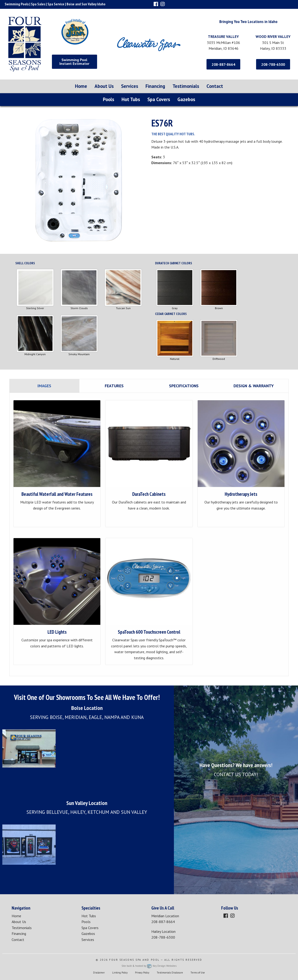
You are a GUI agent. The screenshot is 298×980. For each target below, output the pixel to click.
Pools (108, 99)
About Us (104, 86)
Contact (215, 86)
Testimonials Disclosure (170, 973)
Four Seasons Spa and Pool (134, 960)
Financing (155, 86)
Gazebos (186, 99)
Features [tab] (114, 386)
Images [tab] (44, 386)
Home (81, 86)
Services (130, 86)
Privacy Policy (142, 973)
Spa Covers (159, 99)
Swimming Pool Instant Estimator (74, 62)
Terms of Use (198, 973)
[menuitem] (81, 86)
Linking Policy (120, 973)
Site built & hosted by (149, 966)
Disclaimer (99, 973)
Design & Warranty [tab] (254, 386)
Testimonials (186, 86)
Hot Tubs (131, 99)
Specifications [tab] (184, 386)
